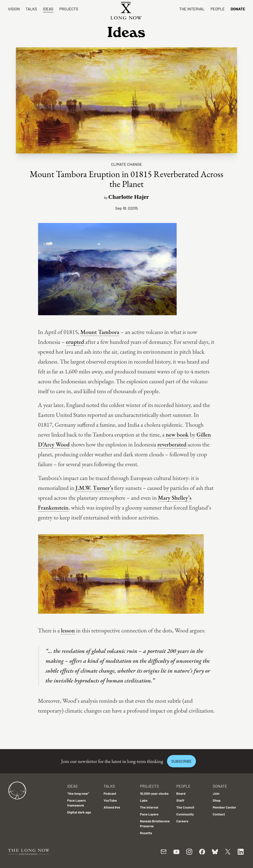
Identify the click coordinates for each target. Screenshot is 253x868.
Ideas (48, 9)
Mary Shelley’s (175, 498)
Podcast (110, 793)
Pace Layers (149, 814)
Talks (31, 9)
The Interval (192, 9)
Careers (182, 821)
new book (177, 434)
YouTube (110, 800)
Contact (219, 814)
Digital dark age (79, 812)
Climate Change (126, 164)
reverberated (172, 444)
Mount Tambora (100, 332)
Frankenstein (53, 508)
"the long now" (78, 793)
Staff (180, 800)
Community (185, 814)
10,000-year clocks (154, 793)
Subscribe (181, 761)
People (218, 9)
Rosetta (146, 833)
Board (181, 793)
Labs (144, 800)
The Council (185, 807)
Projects (69, 9)
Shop (217, 800)
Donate (238, 9)
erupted (75, 342)
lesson (68, 630)
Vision (14, 9)
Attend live (112, 807)
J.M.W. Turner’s (94, 488)
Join (216, 793)
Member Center (224, 807)
